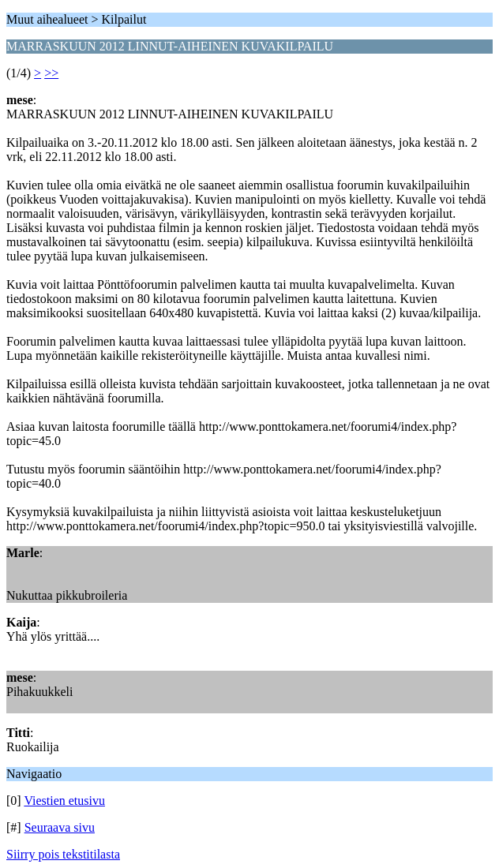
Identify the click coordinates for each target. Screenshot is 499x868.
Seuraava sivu (60, 827)
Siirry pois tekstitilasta (63, 854)
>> (51, 73)
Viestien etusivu (64, 801)
